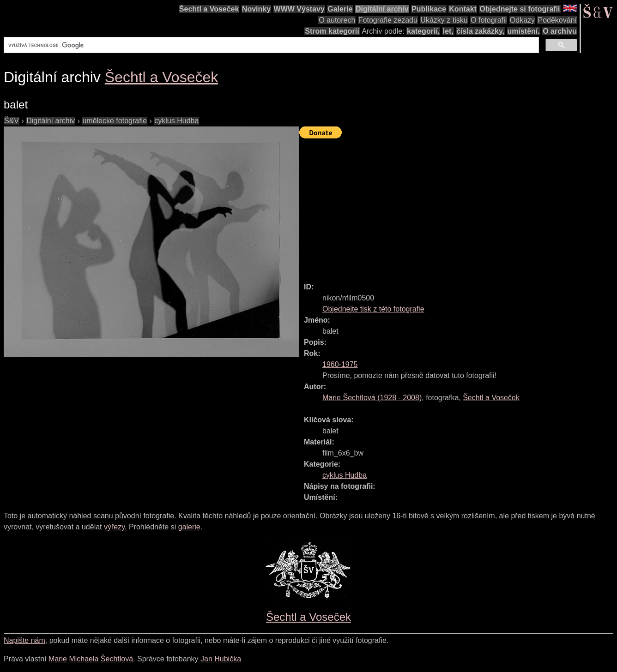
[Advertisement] (458, 206)
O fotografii (489, 20)
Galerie (340, 9)
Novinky (256, 9)
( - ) (372, 398)
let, (448, 31)
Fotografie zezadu (388, 20)
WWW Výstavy (299, 9)
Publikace (429, 9)
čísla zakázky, (480, 31)
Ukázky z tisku (444, 20)
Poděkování (557, 20)
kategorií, (423, 31)
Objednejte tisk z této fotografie (373, 309)
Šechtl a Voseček (209, 9)
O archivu (560, 31)
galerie (189, 527)
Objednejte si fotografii (520, 9)
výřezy (114, 527)
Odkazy (522, 20)
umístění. (524, 31)
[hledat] (270, 45)
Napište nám (24, 640)
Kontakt (463, 9)
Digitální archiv (382, 9)
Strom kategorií (332, 31)
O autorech (337, 20)
